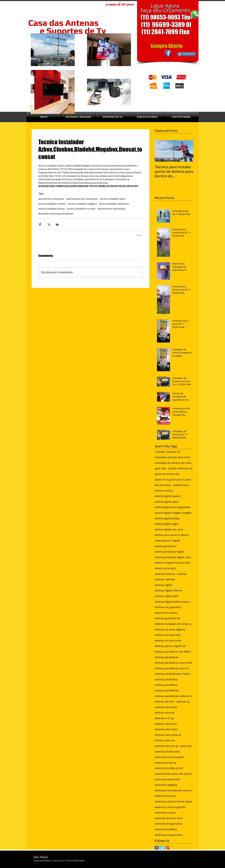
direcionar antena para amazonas (56, 214)
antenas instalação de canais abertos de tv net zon (174, 624)
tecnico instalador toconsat (81, 209)
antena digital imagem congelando (174, 513)
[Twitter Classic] (162, 848)
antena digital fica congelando (172, 507)
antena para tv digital (167, 541)
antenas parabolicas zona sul (172, 668)
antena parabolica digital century (174, 557)
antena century (164, 491)
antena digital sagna (167, 524)
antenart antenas (165, 574)
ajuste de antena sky (167, 474)
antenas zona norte (166, 729)
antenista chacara (165, 796)
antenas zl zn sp (164, 718)
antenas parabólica (166, 685)
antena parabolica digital (169, 552)
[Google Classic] (167, 848)
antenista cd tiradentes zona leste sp (174, 790)
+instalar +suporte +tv (168, 452)
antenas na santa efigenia (170, 629)
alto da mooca (163, 485)
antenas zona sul (165, 740)
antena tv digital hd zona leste (173, 563)
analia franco (181, 485)
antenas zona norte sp (168, 735)
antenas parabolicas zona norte (173, 663)
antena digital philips (167, 518)
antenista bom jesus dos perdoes (174, 774)
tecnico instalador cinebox (52, 204)
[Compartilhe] (187, 54)
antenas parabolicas (167, 657)
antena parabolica (165, 546)
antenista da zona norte (169, 818)
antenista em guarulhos (169, 835)
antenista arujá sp (165, 763)
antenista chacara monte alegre (173, 801)
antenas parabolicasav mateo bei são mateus (174, 674)
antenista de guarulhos (168, 824)
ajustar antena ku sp (181, 468)
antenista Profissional (167, 752)
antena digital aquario (168, 496)
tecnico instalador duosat (52, 209)
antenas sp (183, 701)
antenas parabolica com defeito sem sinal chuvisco (174, 652)
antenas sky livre (165, 701)
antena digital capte (166, 502)
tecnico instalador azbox (113, 199)
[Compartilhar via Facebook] (40, 224)
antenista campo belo (167, 779)
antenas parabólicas (167, 690)
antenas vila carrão (166, 707)
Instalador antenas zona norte (172, 457)
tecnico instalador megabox (82, 204)
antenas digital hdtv (166, 596)
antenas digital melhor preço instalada (174, 602)
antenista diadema (166, 829)
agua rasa (160, 468)
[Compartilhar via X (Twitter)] (49, 224)
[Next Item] (188, 151)
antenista (186, 746)
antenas (182, 574)
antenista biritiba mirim (169, 768)
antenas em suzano (166, 613)
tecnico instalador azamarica (114, 204)
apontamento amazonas (51, 199)
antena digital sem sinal (169, 529)
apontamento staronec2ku (112, 209)
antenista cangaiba (166, 785)
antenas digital (163, 585)
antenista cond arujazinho (170, 807)
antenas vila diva (165, 713)
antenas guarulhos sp (168, 618)
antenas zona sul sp (166, 746)
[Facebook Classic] (157, 848)
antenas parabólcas (166, 679)
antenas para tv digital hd (170, 646)
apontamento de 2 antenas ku (82, 199)
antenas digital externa (168, 590)
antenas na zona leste (168, 635)
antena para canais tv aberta (172, 535)
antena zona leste (165, 568)
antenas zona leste (166, 724)
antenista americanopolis (170, 757)
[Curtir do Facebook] (151, 53)
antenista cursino (165, 813)
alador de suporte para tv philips (174, 480)
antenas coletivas (165, 579)
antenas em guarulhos (168, 607)
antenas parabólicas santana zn (173, 696)
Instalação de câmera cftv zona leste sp (174, 463)
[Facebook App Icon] (168, 53)
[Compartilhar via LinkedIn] (57, 224)
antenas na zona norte (168, 640)
